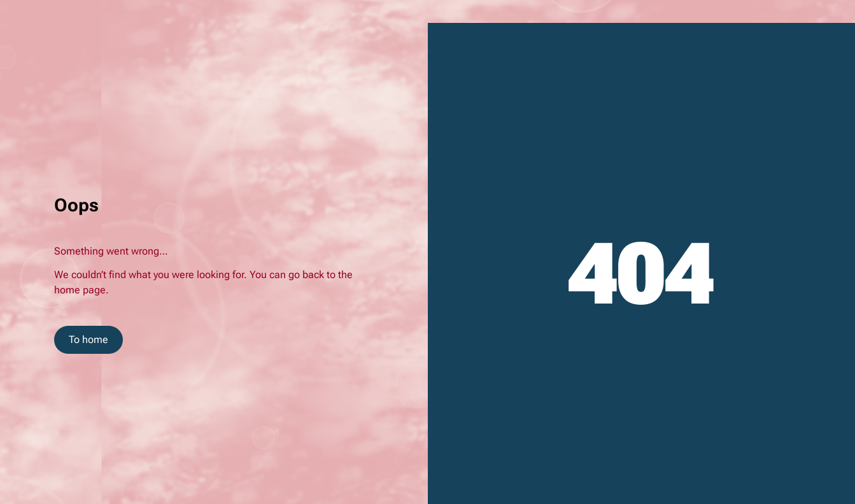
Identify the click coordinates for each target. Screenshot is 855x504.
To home (88, 339)
